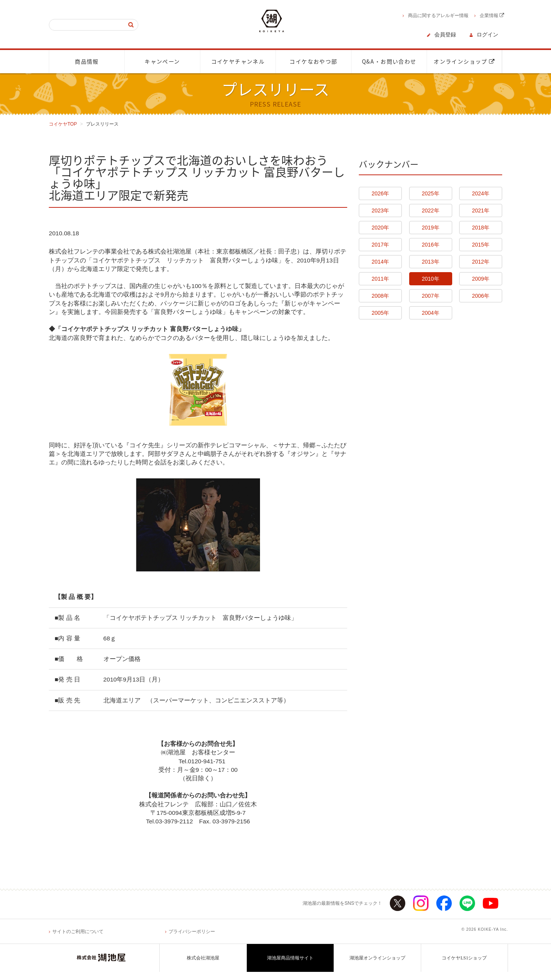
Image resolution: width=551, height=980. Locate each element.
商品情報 (87, 62)
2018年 (481, 228)
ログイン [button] (487, 35)
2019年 (430, 228)
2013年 (430, 262)
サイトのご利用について (78, 940)
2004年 (430, 313)
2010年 (430, 279)
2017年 (380, 245)
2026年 (380, 193)
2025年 (430, 193)
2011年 (380, 279)
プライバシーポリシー (192, 940)
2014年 (380, 262)
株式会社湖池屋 (203, 966)
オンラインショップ (464, 62)
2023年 (380, 210)
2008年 (380, 296)
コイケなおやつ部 (313, 62)
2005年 (380, 313)
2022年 (430, 210)
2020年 (380, 228)
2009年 (481, 279)
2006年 (481, 296)
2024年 (481, 193)
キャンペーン (162, 62)
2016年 (430, 245)
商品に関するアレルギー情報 (438, 16)
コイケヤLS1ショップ (464, 966)
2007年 (430, 296)
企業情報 (492, 16)
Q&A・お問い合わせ (389, 62)
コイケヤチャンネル (238, 62)
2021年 (481, 210)
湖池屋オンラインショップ (377, 966)
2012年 (481, 262)
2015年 (481, 245)
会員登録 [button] (445, 35)
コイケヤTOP (63, 124)
